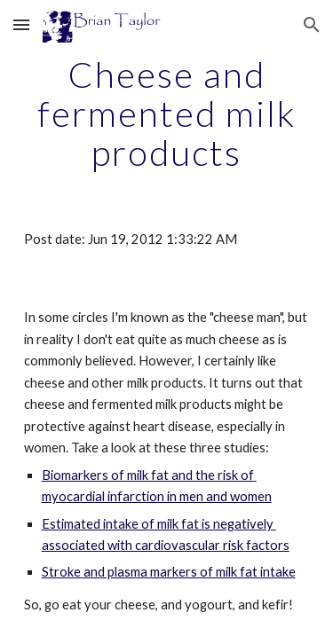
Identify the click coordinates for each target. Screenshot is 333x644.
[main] (167, 114)
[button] (21, 24)
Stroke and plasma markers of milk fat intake (169, 572)
